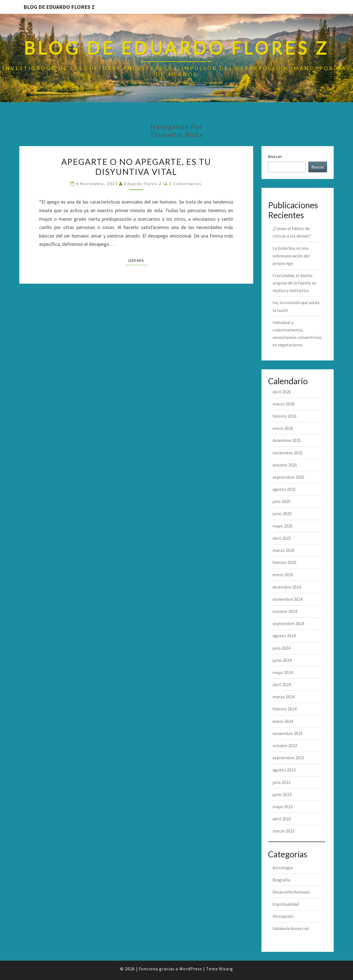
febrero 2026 (284, 416)
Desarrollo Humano (291, 892)
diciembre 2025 (287, 440)
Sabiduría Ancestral (291, 928)
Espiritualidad (286, 904)
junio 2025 (282, 513)
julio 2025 (281, 501)
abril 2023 (282, 819)
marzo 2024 (284, 697)
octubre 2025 (285, 465)
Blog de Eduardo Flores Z (59, 7)
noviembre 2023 (288, 733)
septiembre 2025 (288, 477)
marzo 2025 (284, 550)
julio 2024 (281, 648)
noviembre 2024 (288, 599)
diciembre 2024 (287, 587)
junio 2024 (282, 660)
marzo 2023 (284, 831)
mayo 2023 (283, 807)
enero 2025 (283, 575)
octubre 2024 (285, 611)
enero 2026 (283, 428)
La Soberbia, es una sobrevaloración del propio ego (291, 255)
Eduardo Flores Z (143, 184)
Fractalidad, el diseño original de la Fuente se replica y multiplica (294, 283)
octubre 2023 (285, 745)
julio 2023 (281, 782)
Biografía (281, 880)
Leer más (138, 260)
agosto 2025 (284, 489)
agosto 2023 (284, 770)
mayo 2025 (283, 526)
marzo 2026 (284, 404)
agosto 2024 (284, 636)
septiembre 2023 (288, 758)
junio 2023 (282, 794)
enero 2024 (283, 721)
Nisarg (226, 969)
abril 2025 (282, 538)
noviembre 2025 (288, 453)
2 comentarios (185, 184)
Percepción (283, 916)
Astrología (283, 868)
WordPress (191, 969)
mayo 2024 (283, 672)
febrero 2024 (284, 709)
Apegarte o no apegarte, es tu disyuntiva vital (136, 167)
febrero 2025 (284, 562)
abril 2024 (282, 684)
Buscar (275, 156)
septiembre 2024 (288, 623)
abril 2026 (282, 392)
